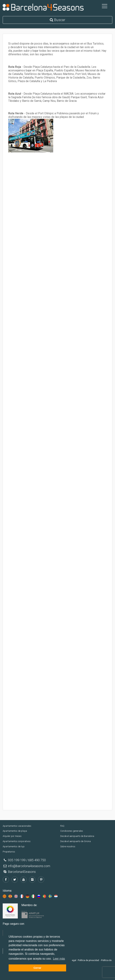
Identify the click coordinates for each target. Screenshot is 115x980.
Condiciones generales (72, 831)
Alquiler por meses (12, 836)
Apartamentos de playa (15, 831)
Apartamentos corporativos (17, 841)
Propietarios (9, 852)
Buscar (57, 20)
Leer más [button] (59, 959)
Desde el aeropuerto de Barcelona (77, 836)
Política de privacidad (88, 960)
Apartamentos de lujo (14, 846)
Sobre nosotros (68, 846)
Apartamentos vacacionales (17, 826)
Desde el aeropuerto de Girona (75, 841)
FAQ (62, 826)
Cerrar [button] (37, 968)
